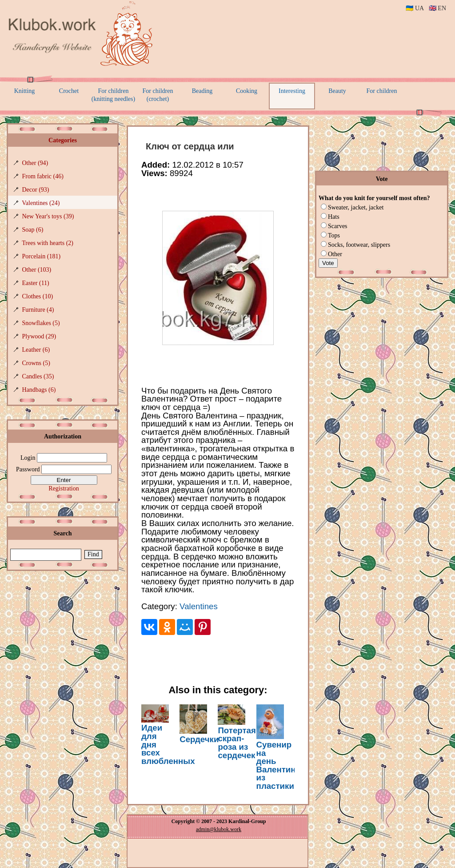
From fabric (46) (43, 176)
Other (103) (37, 270)
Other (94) (35, 163)
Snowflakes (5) (41, 323)
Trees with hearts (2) (48, 243)
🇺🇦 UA (415, 8)
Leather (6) (36, 350)
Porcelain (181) (42, 256)
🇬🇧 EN (437, 8)
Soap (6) (33, 230)
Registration (64, 488)
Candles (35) (38, 376)
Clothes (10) (38, 296)
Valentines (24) (41, 203)
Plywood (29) (39, 336)
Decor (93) (36, 190)
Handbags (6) (39, 390)
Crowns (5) (36, 363)
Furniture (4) (38, 310)
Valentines (199, 606)
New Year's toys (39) (48, 216)
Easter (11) (36, 283)
